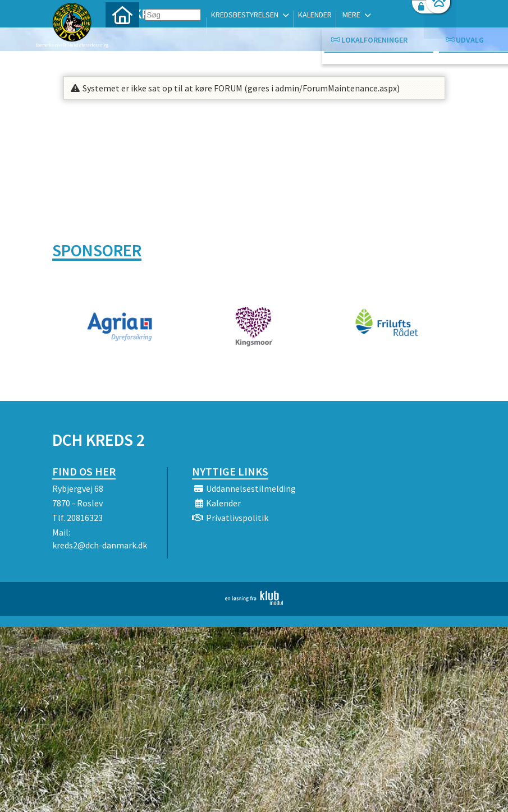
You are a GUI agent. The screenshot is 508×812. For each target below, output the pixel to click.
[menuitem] (122, 38)
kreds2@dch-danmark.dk (100, 545)
